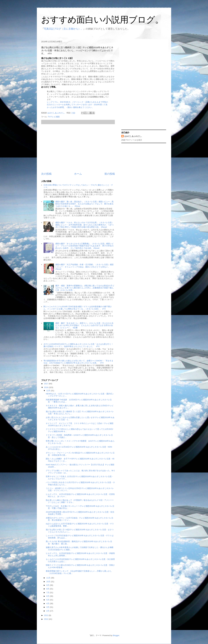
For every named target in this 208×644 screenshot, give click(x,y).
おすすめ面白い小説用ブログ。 (102, 20)
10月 (49, 582)
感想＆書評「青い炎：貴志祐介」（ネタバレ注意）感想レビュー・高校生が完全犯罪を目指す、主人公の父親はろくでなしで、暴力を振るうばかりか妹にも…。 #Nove (84, 204)
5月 (48, 600)
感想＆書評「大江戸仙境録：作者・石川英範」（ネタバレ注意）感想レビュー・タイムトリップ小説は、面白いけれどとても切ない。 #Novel (84, 267)
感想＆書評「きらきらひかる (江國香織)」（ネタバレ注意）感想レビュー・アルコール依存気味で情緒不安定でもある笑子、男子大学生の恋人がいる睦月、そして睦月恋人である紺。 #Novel (84, 246)
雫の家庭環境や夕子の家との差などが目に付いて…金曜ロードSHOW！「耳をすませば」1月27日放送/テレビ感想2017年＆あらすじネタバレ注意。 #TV (78, 362)
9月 (48, 585)
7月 (48, 593)
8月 (48, 589)
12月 (49, 391)
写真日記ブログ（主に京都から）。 (64, 29)
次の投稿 (46, 174)
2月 (48, 611)
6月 (48, 596)
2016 (46, 387)
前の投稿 (110, 174)
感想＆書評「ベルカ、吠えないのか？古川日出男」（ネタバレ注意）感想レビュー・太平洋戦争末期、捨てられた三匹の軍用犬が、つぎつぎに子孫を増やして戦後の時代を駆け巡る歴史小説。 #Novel (84, 225)
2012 (46, 619)
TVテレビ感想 (54, 117)
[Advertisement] (78, 148)
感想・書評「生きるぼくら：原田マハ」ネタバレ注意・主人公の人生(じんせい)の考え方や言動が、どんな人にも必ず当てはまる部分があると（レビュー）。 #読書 (84, 325)
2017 (46, 384)
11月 (49, 578)
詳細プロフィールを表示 (132, 140)
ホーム (78, 174)
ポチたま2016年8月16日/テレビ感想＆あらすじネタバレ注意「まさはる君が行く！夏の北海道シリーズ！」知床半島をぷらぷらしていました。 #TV (78, 345)
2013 (46, 615)
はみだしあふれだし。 (134, 136)
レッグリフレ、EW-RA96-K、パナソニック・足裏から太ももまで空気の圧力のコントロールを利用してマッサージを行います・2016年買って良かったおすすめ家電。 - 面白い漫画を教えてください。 (77, 105)
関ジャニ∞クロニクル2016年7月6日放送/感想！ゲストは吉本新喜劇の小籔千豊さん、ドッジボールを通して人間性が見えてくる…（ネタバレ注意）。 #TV (78, 308)
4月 (48, 604)
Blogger (116, 635)
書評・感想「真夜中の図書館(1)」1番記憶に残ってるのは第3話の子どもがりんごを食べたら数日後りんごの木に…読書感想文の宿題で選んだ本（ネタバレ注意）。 (85, 288)
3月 (48, 607)
